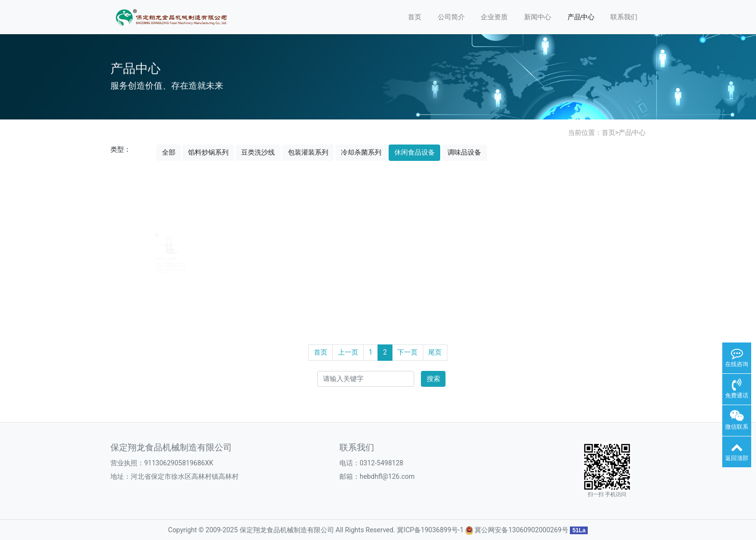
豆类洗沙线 (258, 152)
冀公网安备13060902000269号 (521, 530)
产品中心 (581, 17)
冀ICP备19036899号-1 (430, 530)
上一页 (348, 352)
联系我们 (624, 17)
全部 (169, 152)
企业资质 (494, 17)
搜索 (433, 379)
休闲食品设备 (415, 152)
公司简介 (451, 17)
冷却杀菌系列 (361, 152)
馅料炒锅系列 (208, 152)
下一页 (407, 352)
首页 (415, 17)
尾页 (435, 352)
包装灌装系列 (308, 152)
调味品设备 (464, 152)
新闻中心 (538, 17)
